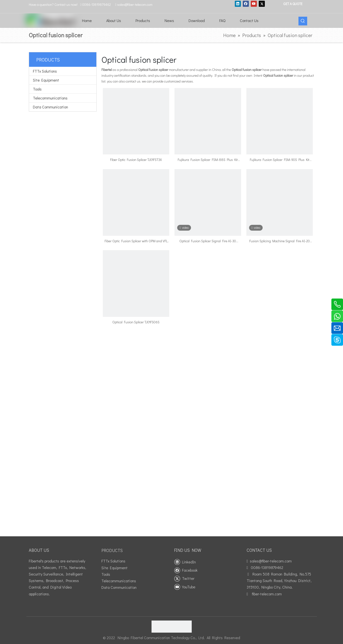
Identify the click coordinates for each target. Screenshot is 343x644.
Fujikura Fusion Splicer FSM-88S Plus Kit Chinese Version (208, 160)
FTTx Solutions (45, 71)
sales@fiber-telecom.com (271, 561)
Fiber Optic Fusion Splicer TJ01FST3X (136, 160)
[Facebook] (246, 4)
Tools (37, 89)
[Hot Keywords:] (303, 21)
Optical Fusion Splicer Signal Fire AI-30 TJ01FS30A (208, 241)
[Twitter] (262, 4)
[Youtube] (254, 4)
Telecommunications (50, 98)
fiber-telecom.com (267, 594)
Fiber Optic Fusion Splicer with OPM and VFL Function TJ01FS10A (136, 241)
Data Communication (50, 107)
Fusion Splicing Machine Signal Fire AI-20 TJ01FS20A (280, 241)
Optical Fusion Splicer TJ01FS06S (136, 322)
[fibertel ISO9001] (172, 627)
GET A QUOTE (293, 4)
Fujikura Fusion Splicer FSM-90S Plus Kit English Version (280, 160)
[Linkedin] (238, 4)
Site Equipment (46, 80)
